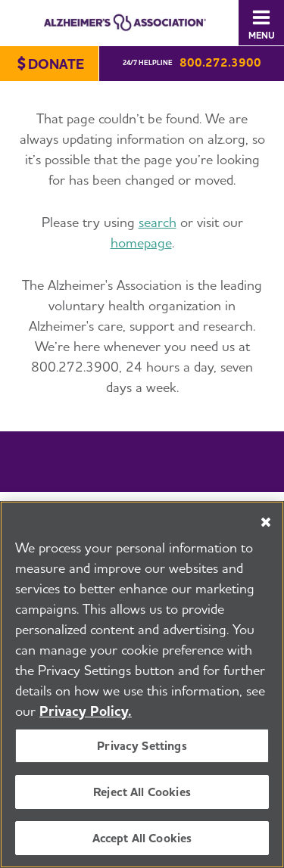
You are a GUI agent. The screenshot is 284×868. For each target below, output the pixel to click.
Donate (56, 64)
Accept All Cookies (142, 840)
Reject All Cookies (142, 793)
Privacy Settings (142, 747)
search (158, 222)
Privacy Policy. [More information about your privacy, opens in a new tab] (86, 712)
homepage (141, 243)
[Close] (266, 524)
